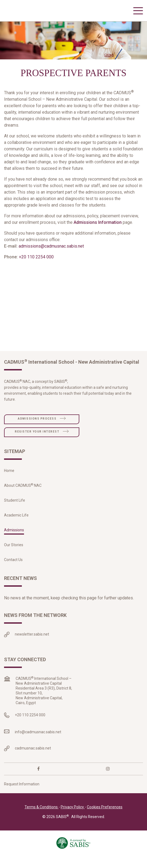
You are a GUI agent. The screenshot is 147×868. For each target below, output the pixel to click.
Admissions (14, 539)
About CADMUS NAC (23, 495)
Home (9, 480)
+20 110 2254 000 (36, 266)
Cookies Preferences (105, 817)
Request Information (22, 794)
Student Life (15, 510)
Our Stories (14, 554)
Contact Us (13, 569)
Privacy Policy (73, 817)
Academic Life (16, 525)
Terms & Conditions (42, 817)
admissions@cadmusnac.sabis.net (51, 256)
